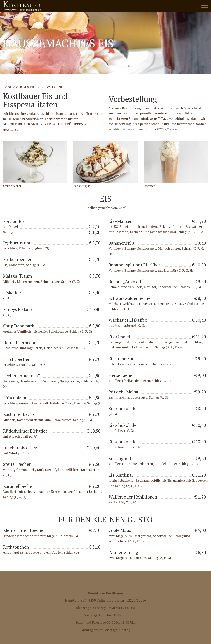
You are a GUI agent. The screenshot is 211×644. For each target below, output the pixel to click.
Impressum (116, 601)
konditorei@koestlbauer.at (129, 129)
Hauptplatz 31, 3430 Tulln (85, 601)
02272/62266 (167, 129)
